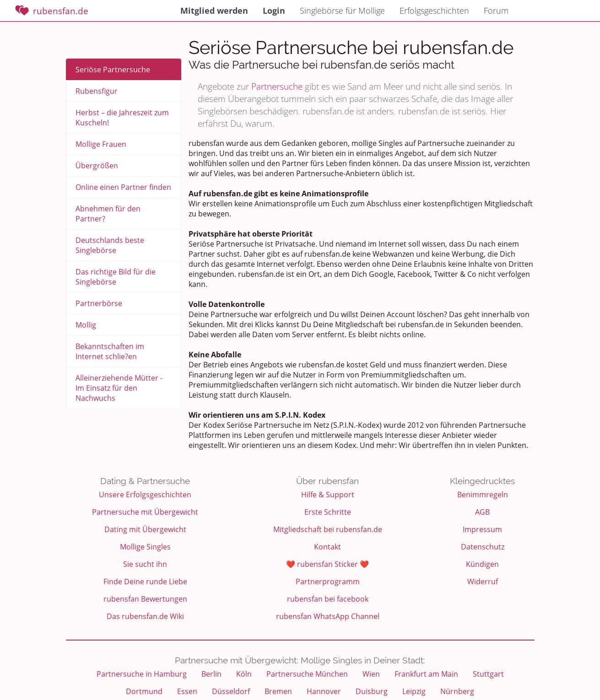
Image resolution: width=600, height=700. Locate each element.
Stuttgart (488, 674)
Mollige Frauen (101, 144)
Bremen (278, 691)
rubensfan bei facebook (328, 599)
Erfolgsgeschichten (434, 11)
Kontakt (327, 547)
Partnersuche (277, 86)
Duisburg (372, 691)
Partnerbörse (99, 303)
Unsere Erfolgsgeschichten (145, 495)
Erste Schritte (328, 512)
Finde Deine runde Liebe (145, 582)
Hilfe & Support (328, 495)
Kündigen (482, 564)
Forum (496, 11)
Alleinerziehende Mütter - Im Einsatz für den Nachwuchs (119, 388)
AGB (482, 512)
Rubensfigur (97, 91)
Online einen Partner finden (123, 187)
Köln (244, 674)
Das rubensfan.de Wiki (145, 616)
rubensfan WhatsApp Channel (328, 616)
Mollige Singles (145, 547)
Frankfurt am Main (426, 674)
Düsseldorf (231, 691)
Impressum (482, 529)
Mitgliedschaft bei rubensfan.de (328, 529)
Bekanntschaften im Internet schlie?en (110, 351)
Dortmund (144, 691)
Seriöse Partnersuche (113, 70)
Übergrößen (97, 166)
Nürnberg (457, 691)
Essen (187, 691)
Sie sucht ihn (145, 564)
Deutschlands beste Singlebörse (110, 245)
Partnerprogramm (328, 582)
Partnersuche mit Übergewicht (145, 512)
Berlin (211, 674)
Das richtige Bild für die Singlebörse (116, 277)
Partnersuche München (307, 674)
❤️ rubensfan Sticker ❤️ (327, 564)
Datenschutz (483, 547)
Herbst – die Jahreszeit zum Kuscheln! (122, 118)
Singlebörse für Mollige (342, 11)
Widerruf (483, 582)
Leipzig (414, 691)
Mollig (86, 325)
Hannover (324, 691)
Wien (371, 674)
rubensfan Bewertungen (145, 599)
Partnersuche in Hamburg (142, 674)
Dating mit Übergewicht (145, 529)
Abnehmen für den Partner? (108, 214)
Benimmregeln (483, 495)
